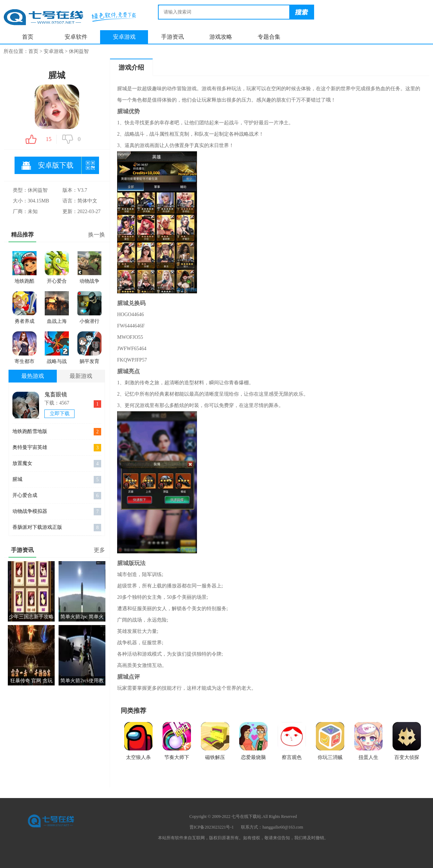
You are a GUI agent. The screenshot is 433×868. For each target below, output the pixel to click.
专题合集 (269, 37)
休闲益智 (79, 51)
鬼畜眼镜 (56, 394)
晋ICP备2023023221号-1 (212, 827)
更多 (99, 550)
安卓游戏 (124, 37)
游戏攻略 (221, 37)
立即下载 (60, 414)
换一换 (97, 235)
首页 (28, 37)
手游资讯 (172, 37)
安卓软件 (76, 37)
